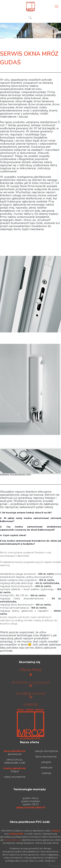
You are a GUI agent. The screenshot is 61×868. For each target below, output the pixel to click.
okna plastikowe (14, 751)
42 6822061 (31, 704)
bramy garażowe (15, 768)
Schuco (56, 831)
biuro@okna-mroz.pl (31, 693)
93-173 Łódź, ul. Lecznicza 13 (31, 682)
